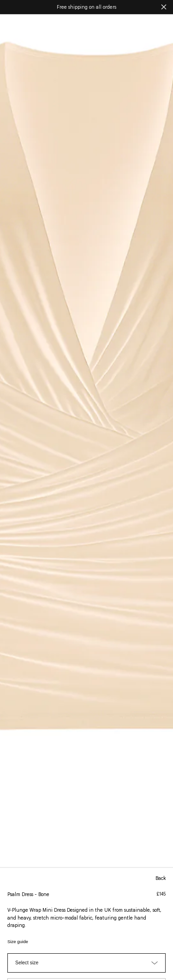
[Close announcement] (164, 7)
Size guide (18, 941)
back (161, 878)
